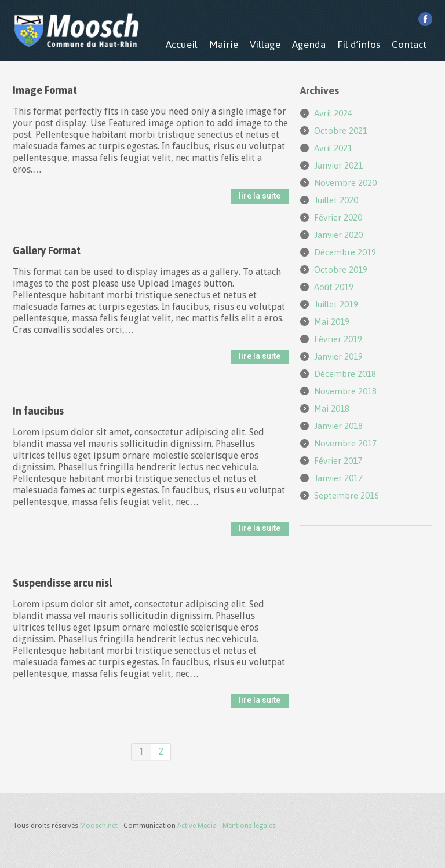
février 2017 (338, 461)
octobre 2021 (341, 131)
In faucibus (38, 411)
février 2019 (338, 339)
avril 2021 (333, 148)
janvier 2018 (338, 426)
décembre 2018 (345, 374)
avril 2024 (333, 113)
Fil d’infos (359, 45)
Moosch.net (99, 826)
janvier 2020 (338, 235)
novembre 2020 (345, 183)
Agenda (309, 45)
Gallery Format (47, 250)
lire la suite (260, 196)
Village (265, 45)
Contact (409, 45)
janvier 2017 (338, 478)
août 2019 (334, 287)
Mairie (224, 45)
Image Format (45, 90)
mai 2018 (332, 409)
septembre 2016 (346, 495)
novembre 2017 (345, 443)
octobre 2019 (341, 270)
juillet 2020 (336, 200)
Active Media (197, 826)
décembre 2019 (345, 252)
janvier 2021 (338, 165)
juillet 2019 (336, 304)
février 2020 (338, 217)
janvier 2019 (338, 356)
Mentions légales (249, 826)
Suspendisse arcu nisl (62, 583)
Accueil (182, 45)
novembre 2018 (345, 391)
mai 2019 (332, 322)
